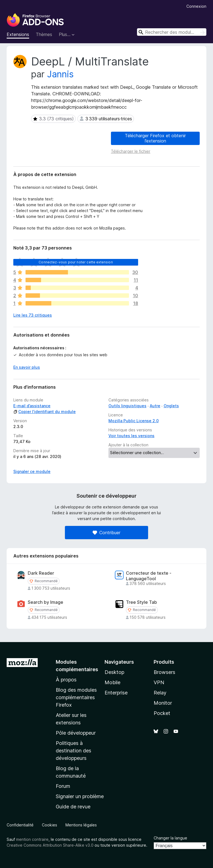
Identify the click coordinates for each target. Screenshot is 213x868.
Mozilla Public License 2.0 (134, 421)
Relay (160, 693)
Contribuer (106, 533)
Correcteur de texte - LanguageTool (149, 576)
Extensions (18, 34)
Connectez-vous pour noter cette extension (76, 262)
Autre (155, 406)
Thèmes (44, 34)
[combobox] (172, 32)
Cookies (50, 825)
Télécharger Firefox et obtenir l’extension (155, 138)
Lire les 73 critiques (33, 315)
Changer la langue (170, 838)
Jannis (60, 74)
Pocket (162, 713)
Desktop (114, 672)
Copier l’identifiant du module (45, 412)
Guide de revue (73, 807)
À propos (66, 680)
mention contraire (32, 839)
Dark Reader (41, 573)
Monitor (163, 703)
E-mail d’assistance (32, 406)
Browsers (164, 672)
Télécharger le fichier (131, 151)
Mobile (112, 682)
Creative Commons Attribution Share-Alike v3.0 (50, 845)
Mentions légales (81, 825)
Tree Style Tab (141, 602)
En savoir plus (27, 367)
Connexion (196, 6)
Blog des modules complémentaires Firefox (76, 697)
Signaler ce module (32, 471)
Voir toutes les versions (131, 436)
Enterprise (116, 693)
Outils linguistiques (127, 406)
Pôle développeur (76, 733)
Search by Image (45, 602)
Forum (63, 786)
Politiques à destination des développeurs (73, 751)
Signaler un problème (80, 796)
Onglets (171, 406)
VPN (159, 682)
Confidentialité (20, 825)
